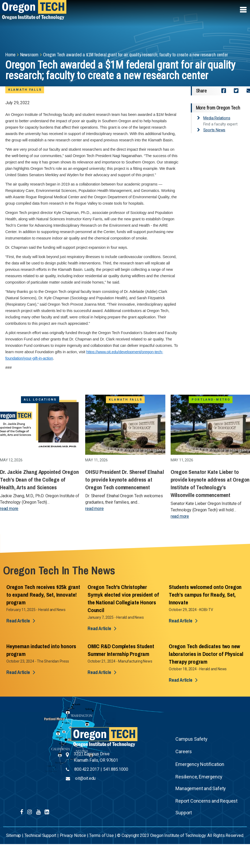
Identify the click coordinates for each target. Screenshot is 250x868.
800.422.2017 (87, 769)
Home (10, 55)
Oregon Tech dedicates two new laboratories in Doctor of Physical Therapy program (206, 654)
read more (9, 509)
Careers (184, 751)
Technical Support (40, 835)
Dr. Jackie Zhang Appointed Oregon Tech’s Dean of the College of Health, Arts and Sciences (39, 480)
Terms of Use (102, 835)
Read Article (18, 621)
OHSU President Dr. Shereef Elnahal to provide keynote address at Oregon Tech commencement (124, 480)
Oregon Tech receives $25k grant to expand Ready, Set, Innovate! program (43, 595)
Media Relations (217, 118)
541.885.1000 (116, 769)
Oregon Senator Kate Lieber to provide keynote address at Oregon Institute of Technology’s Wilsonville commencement (210, 483)
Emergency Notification (200, 764)
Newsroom (29, 55)
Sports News (214, 130)
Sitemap (14, 835)
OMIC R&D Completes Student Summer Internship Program (121, 650)
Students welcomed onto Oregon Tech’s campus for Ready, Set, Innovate (205, 595)
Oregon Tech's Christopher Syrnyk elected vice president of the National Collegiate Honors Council (123, 599)
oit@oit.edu (85, 778)
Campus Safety (191, 739)
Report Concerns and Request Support (206, 807)
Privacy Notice (73, 835)
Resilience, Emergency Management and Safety (201, 783)
